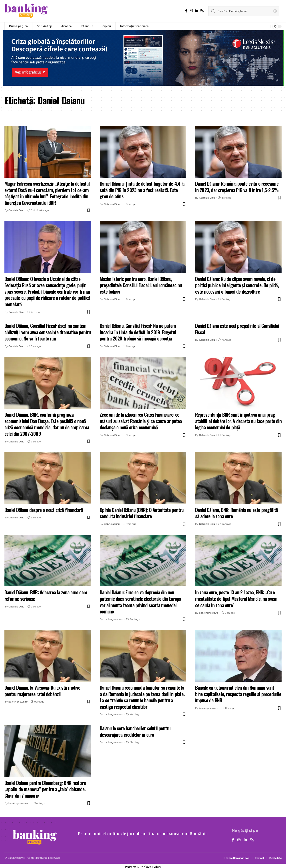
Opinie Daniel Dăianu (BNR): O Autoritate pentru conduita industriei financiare (142, 513)
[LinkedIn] (197, 11)
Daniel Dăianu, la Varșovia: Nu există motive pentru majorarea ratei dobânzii (42, 691)
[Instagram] (191, 11)
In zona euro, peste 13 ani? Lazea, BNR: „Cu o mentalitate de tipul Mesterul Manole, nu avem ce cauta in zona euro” (236, 598)
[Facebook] (186, 11)
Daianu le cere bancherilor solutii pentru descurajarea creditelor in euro (135, 731)
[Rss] (202, 11)
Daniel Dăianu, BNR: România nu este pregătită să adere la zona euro (237, 513)
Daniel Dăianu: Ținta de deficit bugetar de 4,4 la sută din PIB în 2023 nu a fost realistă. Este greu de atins (142, 190)
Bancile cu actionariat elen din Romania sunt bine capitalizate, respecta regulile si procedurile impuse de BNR (238, 694)
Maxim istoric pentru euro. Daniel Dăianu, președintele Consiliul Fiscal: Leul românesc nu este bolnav (141, 285)
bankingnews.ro (113, 619)
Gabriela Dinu (16, 210)
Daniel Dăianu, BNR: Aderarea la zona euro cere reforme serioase (46, 595)
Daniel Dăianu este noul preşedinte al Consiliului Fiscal (237, 329)
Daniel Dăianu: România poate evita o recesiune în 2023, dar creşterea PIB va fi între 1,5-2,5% (237, 187)
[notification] (266, 26)
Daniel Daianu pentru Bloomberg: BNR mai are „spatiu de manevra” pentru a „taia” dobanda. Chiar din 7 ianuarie (45, 789)
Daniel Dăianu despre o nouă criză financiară (44, 510)
